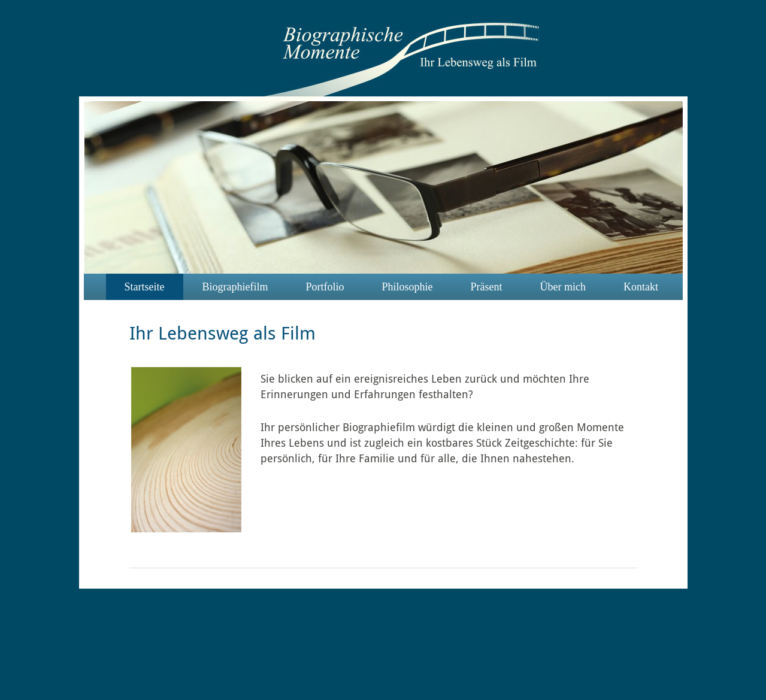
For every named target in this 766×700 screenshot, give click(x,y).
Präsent (487, 287)
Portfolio (325, 287)
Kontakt (641, 287)
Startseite (145, 287)
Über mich (563, 287)
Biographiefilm (235, 287)
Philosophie (407, 287)
